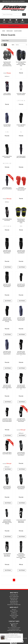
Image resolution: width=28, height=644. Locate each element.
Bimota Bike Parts (14, 601)
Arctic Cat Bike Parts (14, 597)
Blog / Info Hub (14, 611)
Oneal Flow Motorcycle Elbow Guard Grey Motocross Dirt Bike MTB (21, 556)
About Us (14, 610)
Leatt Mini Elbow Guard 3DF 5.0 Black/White (7, 555)
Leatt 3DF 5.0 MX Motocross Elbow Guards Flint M (21, 319)
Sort (13, 45)
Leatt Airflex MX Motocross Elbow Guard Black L (21, 454)
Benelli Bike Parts (14, 598)
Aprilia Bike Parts (14, 595)
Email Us (15, 625)
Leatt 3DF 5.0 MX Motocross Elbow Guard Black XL (21, 285)
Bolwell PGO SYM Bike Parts (14, 605)
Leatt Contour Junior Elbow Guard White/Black (21, 521)
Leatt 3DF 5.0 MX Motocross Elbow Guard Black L (7, 252)
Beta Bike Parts (14, 600)
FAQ (14, 618)
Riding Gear (10, 31)
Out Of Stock (8, 267)
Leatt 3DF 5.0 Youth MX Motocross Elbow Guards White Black (7, 420)
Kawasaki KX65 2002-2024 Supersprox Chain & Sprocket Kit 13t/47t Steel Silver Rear (13, 637)
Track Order (14, 617)
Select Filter (5, 41)
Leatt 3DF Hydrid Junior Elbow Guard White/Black (21, 420)
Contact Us (14, 613)
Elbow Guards (18, 31)
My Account (14, 614)
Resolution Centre (14, 615)
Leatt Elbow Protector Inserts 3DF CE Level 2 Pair (21, 189)
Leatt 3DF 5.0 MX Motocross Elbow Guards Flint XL (7, 353)
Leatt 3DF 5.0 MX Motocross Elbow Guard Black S (7, 285)
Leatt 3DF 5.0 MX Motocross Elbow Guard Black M (21, 252)
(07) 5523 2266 (14, 623)
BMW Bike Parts (14, 603)
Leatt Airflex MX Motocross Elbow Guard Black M (7, 488)
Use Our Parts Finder (14, 26)
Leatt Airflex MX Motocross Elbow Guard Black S (21, 488)
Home (4, 31)
